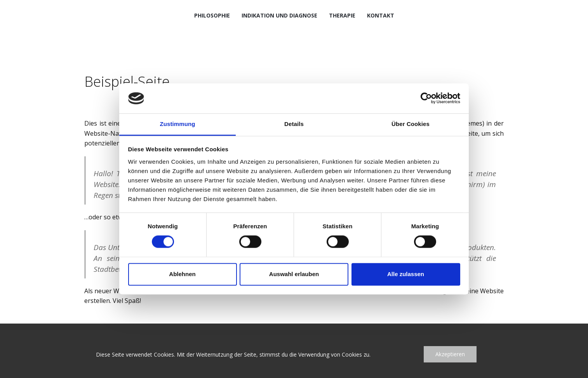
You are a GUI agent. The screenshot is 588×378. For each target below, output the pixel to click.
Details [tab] (294, 124)
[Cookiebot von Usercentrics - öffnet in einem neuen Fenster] (426, 98)
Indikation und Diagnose (279, 15)
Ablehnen (182, 274)
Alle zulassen (406, 274)
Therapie (342, 15)
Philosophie (212, 15)
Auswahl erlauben (294, 274)
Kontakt (381, 15)
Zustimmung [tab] (178, 124)
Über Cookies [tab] (411, 124)
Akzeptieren (450, 354)
